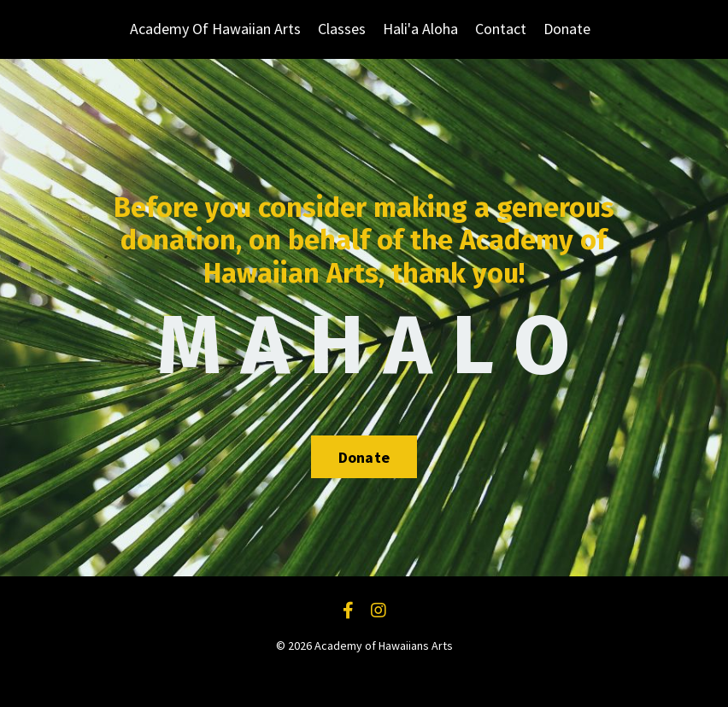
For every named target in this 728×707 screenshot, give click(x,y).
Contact (501, 29)
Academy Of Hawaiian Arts (215, 29)
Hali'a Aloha (420, 29)
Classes (342, 29)
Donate (567, 29)
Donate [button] (364, 457)
